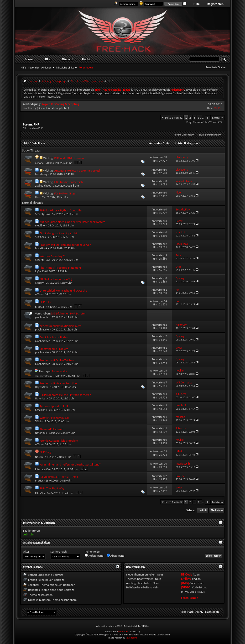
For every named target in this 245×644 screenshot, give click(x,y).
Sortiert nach (58, 552)
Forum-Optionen (183, 135)
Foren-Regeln (190, 598)
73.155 (218, 108)
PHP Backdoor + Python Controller (61, 210)
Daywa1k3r (42, 387)
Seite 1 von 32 (174, 118)
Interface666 (42, 469)
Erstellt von (38, 143)
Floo (38, 197)
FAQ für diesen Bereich (68, 182)
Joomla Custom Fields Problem (59, 441)
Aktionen (46, 68)
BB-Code (187, 574)
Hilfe (197, 4)
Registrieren (215, 4)
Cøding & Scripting (54, 81)
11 (199, 118)
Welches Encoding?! (52, 256)
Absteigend (116, 555)
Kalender (34, 68)
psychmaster (42, 317)
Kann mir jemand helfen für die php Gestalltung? (70, 464)
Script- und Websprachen (87, 81)
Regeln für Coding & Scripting (60, 104)
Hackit (86, 59)
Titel (26, 143)
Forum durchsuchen (208, 135)
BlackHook (41, 248)
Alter (26, 552)
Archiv (199, 612)
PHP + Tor (46, 302)
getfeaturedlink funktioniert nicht (60, 326)
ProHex (39, 481)
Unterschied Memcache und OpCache (63, 291)
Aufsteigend (94, 555)
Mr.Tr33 (39, 307)
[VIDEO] (186, 587)
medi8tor (40, 225)
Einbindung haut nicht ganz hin (59, 233)
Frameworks (59, 371)
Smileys (186, 579)
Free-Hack (187, 612)
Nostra (39, 457)
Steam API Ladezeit (52, 429)
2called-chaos (43, 186)
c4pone (39, 163)
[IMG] (185, 583)
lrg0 (37, 271)
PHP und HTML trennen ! (70, 158)
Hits (167, 143)
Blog (48, 59)
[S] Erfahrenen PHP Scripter (68, 313)
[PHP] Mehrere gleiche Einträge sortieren (65, 395)
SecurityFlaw (42, 214)
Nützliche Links (65, 68)
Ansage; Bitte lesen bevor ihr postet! (77, 170)
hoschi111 (41, 410)
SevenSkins (131, 638)
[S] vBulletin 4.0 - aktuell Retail (59, 477)
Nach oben (217, 510)
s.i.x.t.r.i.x (41, 237)
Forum (29, 59)
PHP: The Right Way (52, 488)
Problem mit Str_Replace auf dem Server (65, 245)
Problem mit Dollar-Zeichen (57, 360)
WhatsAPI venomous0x (54, 418)
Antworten (156, 143)
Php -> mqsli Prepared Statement (60, 268)
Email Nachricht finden (54, 337)
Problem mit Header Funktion (58, 383)
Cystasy (39, 283)
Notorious (41, 398)
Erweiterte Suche (215, 67)
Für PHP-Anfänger (65, 193)
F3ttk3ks (40, 493)
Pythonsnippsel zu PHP (54, 406)
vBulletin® (124, 631)
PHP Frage (46, 452)
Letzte (218, 118)
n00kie (39, 294)
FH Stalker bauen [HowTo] (56, 279)
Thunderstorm (43, 376)
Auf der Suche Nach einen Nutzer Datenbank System (72, 222)
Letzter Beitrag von (188, 143)
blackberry (30, 108)
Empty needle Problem (54, 349)
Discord (67, 59)
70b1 (38, 421)
